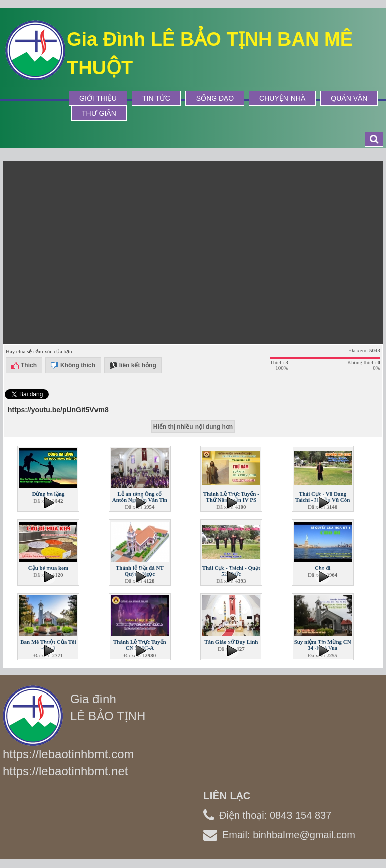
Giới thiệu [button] (98, 98)
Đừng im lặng (48, 494)
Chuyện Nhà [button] (282, 98)
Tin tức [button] (156, 98)
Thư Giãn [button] (99, 113)
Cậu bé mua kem (48, 568)
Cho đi (323, 568)
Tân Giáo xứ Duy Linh (231, 642)
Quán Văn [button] (349, 98)
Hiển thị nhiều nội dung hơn (193, 427)
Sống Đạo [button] (215, 98)
